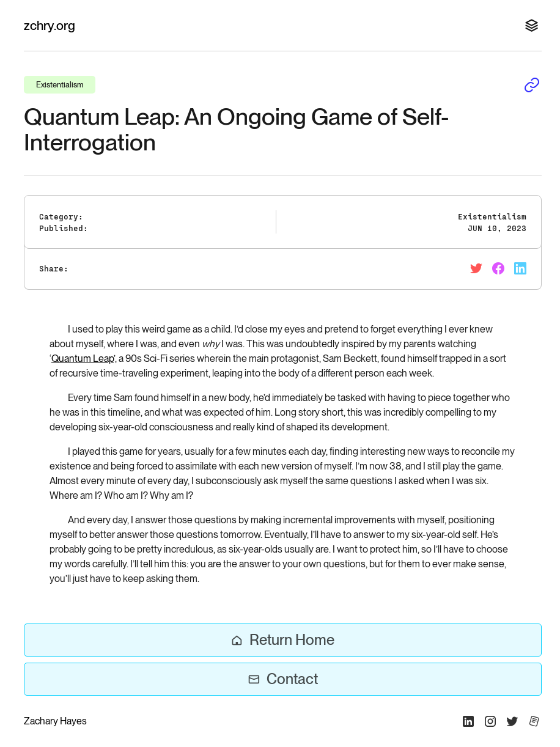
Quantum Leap (83, 359)
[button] (529, 26)
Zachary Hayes (55, 721)
